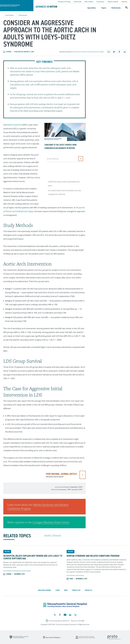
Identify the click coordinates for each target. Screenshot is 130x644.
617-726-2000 (80, 621)
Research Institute (113, 2)
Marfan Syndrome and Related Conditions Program (93, 556)
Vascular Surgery (26, 571)
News (66, 590)
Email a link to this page (109, 52)
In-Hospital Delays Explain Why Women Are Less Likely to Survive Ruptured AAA (33, 557)
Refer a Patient (89, 2)
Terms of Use (76, 590)
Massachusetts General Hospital (14, 1)
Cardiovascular (23, 15)
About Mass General (45, 590)
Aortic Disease (10, 15)
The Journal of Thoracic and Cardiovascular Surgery (89, 52)
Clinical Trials (77, 2)
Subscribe (124, 2)
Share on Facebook (119, 52)
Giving (58, 590)
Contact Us (88, 590)
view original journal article (61, 475)
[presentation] (64, 170)
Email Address (53, 159)
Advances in (46, 7)
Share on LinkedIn (125, 52)
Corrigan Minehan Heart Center (51, 522)
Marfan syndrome (15, 125)
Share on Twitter (114, 52)
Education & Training (64, 2)
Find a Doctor (100, 2)
